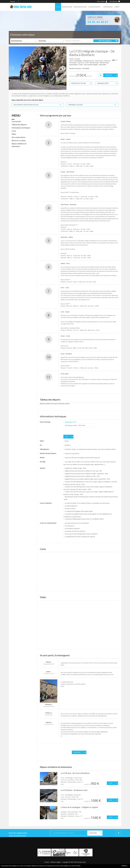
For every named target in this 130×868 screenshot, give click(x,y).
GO (66, 437)
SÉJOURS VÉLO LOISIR (59, 7)
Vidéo (14, 134)
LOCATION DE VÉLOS (106, 7)
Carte (14, 131)
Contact (47, 862)
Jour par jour (16, 121)
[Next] (63, 68)
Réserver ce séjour (19, 140)
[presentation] (78, 431)
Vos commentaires (19, 137)
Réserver (109, 75)
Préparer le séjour (76, 105)
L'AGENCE (116, 7)
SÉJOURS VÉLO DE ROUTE (91, 7)
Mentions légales (56, 862)
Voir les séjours (105, 41)
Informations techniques (21, 128)
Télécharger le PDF (71, 422)
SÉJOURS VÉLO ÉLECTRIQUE (75, 7)
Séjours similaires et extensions (19, 145)
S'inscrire (93, 833)
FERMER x (125, 866)
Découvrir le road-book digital (26, 105)
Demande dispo (103, 83)
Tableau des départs (19, 125)
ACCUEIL (49, 7)
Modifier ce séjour (79, 83)
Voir (111, 783)
